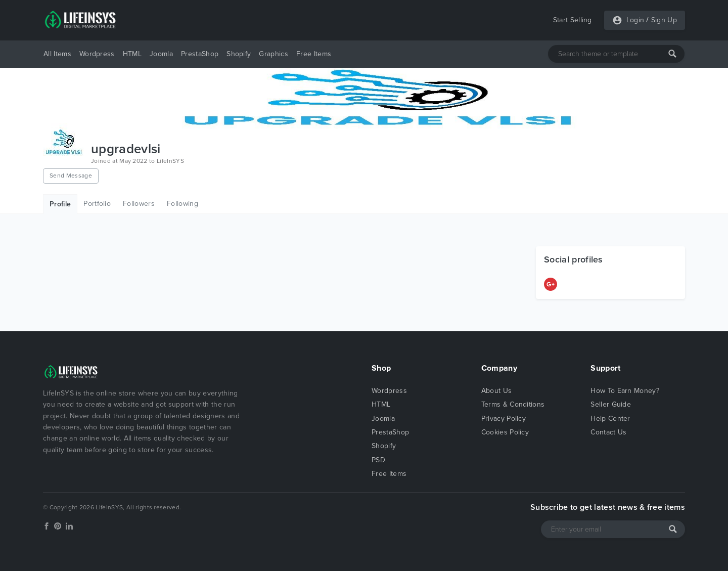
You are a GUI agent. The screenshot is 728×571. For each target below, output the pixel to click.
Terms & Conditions (513, 404)
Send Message (71, 175)
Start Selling (573, 20)
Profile (60, 204)
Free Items (314, 54)
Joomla (161, 54)
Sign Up (664, 20)
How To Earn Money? (625, 391)
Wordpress (97, 54)
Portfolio (97, 204)
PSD (378, 460)
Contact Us (608, 432)
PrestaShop (200, 54)
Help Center (610, 419)
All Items (57, 54)
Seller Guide (611, 404)
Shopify (239, 54)
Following (183, 204)
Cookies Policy (505, 432)
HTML (132, 54)
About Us (497, 391)
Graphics (274, 54)
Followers (139, 204)
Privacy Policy (504, 419)
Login (635, 20)
